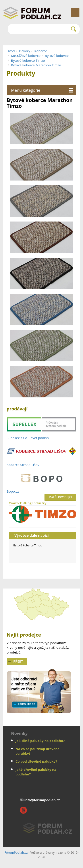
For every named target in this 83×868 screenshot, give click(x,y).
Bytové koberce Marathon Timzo (36, 65)
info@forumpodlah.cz (42, 800)
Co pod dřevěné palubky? (36, 761)
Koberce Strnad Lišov (23, 465)
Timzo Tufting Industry (43, 512)
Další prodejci (60, 497)
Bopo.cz (13, 491)
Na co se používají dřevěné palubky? (38, 751)
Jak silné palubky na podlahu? (40, 741)
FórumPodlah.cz (16, 852)
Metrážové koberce (26, 56)
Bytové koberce (57, 56)
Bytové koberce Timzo (28, 60)
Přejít (18, 661)
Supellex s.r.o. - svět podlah (28, 438)
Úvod (11, 51)
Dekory (25, 51)
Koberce (41, 51)
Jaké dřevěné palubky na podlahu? (36, 772)
